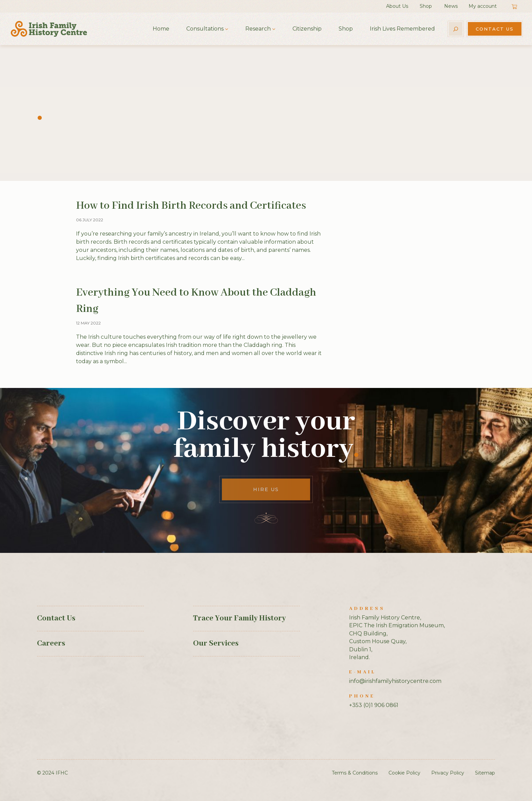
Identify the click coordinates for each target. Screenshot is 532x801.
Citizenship (307, 29)
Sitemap (485, 773)
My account (483, 6)
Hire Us (266, 489)
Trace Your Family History (239, 618)
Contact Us (495, 29)
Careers (51, 644)
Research (258, 29)
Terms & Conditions (355, 773)
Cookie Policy (404, 773)
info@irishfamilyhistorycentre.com (395, 681)
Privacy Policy (448, 773)
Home (161, 29)
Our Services (216, 644)
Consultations (205, 29)
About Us (397, 6)
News (451, 6)
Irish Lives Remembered (402, 29)
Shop (426, 6)
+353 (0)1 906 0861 (374, 705)
